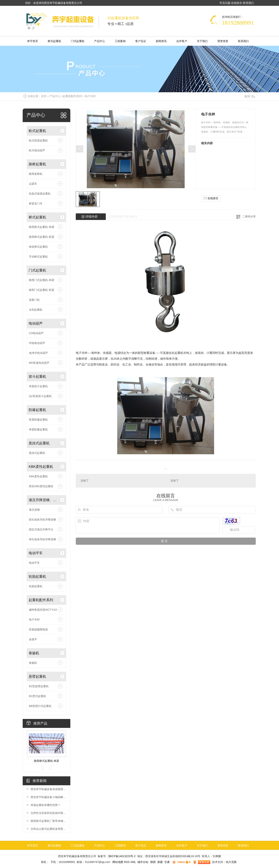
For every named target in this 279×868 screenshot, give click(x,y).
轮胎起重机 (37, 577)
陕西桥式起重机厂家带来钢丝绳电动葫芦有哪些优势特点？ (48, 821)
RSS (127, 862)
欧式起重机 (37, 131)
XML (133, 862)
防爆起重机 (37, 410)
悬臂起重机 (37, 677)
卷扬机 (34, 653)
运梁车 (33, 184)
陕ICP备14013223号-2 (122, 856)
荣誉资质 (223, 41)
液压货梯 (34, 510)
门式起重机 (78, 41)
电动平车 (36, 553)
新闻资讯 (161, 41)
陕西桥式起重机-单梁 (42, 227)
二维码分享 (249, 216)
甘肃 (167, 862)
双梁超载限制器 (38, 629)
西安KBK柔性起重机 (41, 486)
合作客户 (182, 41)
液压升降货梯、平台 (43, 500)
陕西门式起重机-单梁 (42, 280)
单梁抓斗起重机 (38, 386)
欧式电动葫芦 (37, 150)
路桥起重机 (37, 164)
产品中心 (100, 41)
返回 (250, 96)
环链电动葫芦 (37, 343)
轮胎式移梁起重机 (40, 194)
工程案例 (120, 41)
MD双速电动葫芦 (39, 363)
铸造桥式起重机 (38, 247)
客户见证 (141, 41)
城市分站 (143, 862)
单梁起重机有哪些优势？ (46, 805)
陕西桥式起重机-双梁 (42, 237)
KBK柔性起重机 (41, 467)
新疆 (160, 862)
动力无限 (231, 862)
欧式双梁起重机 (38, 141)
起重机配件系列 (72, 96)
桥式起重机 (54, 41)
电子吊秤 (90, 96)
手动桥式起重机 (38, 257)
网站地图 (117, 862)
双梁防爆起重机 (38, 420)
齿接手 (33, 639)
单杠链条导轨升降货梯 (42, 539)
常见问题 (225, 3)
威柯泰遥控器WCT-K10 (43, 610)
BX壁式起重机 (37, 696)
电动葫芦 (36, 323)
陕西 (153, 862)
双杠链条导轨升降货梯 (42, 520)
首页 (44, 96)
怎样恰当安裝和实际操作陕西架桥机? (48, 813)
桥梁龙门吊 (36, 203)
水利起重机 (36, 310)
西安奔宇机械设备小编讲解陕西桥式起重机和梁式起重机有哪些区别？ (48, 797)
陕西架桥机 (36, 174)
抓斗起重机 (37, 377)
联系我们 (248, 3)
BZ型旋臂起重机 (39, 686)
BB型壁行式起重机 (40, 706)
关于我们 (202, 41)
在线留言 (237, 3)
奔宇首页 (33, 41)
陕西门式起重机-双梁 (42, 290)
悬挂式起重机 (39, 443)
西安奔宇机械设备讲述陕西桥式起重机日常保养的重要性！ (48, 789)
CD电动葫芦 (36, 333)
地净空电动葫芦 (38, 353)
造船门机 (34, 300)
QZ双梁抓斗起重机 (40, 396)
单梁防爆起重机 (38, 429)
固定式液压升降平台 (41, 529)
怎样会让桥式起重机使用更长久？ (48, 829)
